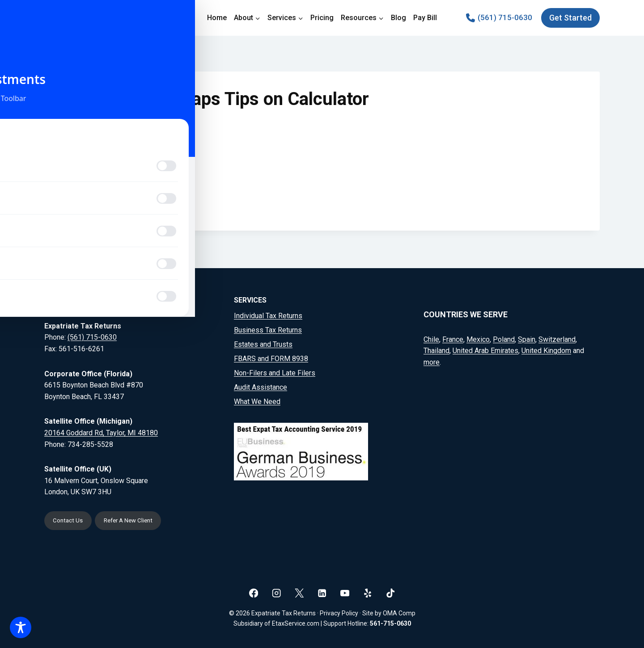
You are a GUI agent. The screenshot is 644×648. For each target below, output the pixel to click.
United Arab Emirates (485, 349)
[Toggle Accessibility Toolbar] (21, 627)
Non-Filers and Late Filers (275, 372)
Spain (527, 338)
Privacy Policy (339, 613)
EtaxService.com (296, 623)
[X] (299, 593)
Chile (431, 338)
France (453, 338)
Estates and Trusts (263, 343)
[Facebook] (254, 593)
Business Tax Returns (268, 329)
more (432, 360)
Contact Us (70, 520)
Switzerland (557, 338)
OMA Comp (399, 613)
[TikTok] (391, 593)
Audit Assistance (261, 386)
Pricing (322, 18)
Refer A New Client (136, 520)
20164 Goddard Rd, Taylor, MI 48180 (101, 431)
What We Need (257, 400)
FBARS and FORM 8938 (271, 357)
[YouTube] (345, 593)
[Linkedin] (322, 593)
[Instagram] (277, 593)
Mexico (478, 338)
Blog (398, 18)
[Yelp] (368, 593)
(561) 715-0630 (92, 336)
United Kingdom (546, 349)
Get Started (570, 18)
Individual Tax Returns (268, 314)
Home (217, 18)
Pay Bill (425, 18)
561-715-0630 (390, 623)
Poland (504, 338)
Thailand (436, 349)
